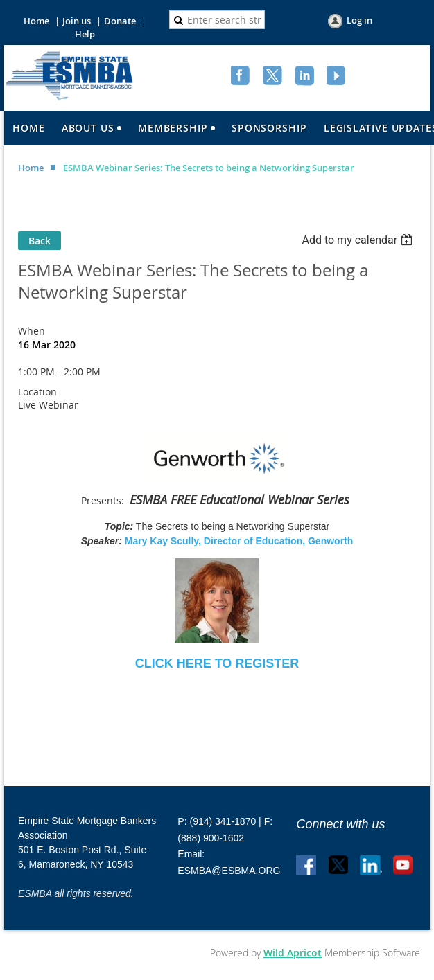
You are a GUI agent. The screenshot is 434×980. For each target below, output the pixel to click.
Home (36, 21)
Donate (120, 21)
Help (85, 34)
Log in (359, 20)
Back (40, 241)
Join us (77, 21)
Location (37, 392)
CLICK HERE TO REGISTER (217, 663)
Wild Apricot (293, 953)
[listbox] (359, 240)
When (32, 331)
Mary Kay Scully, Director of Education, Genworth (239, 541)
